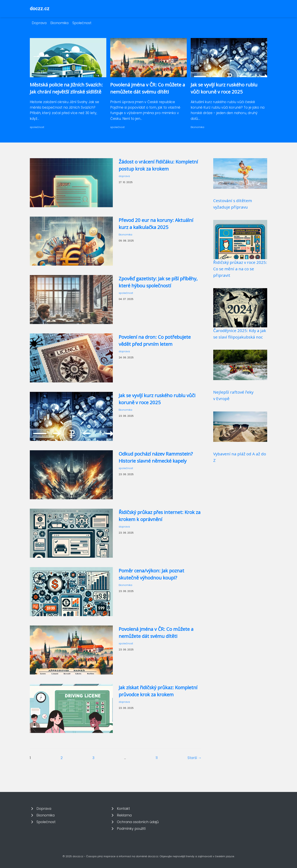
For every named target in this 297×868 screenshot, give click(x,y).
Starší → (195, 758)
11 (157, 758)
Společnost (82, 23)
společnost (37, 127)
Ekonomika (59, 23)
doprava (124, 176)
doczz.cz (40, 9)
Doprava (39, 23)
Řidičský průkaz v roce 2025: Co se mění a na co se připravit (240, 269)
